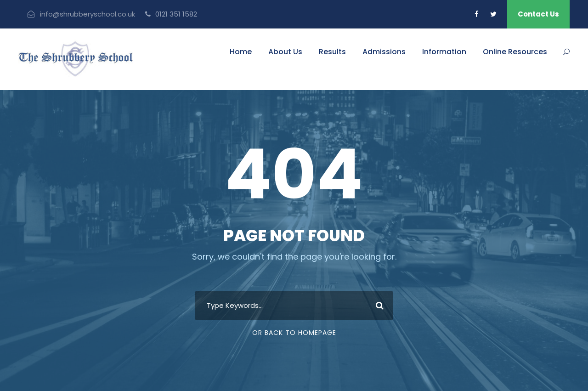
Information (444, 52)
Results (332, 52)
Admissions (384, 52)
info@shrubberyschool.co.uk (88, 14)
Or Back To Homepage (294, 333)
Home (241, 52)
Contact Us (538, 14)
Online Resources (515, 52)
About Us (285, 52)
